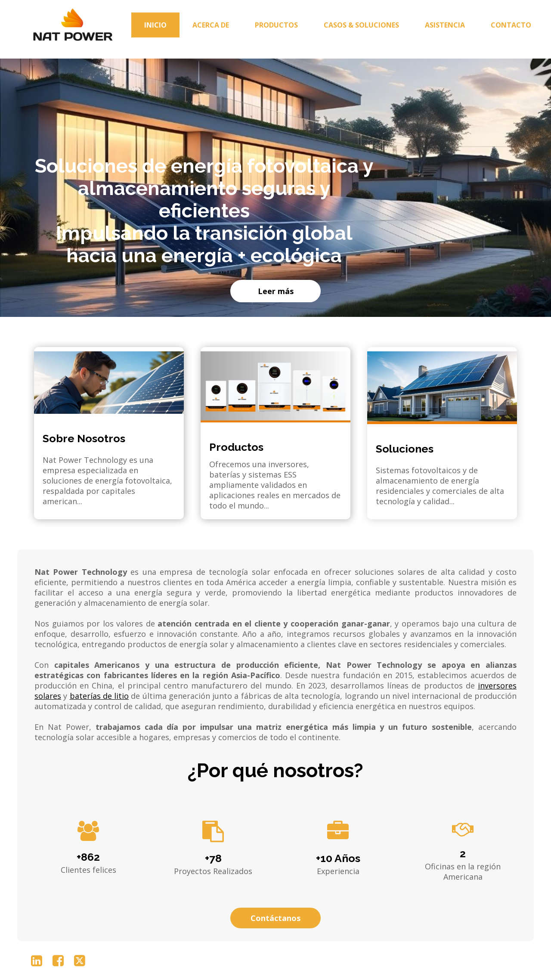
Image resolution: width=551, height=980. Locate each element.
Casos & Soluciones (361, 25)
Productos (276, 25)
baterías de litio (99, 696)
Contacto (511, 25)
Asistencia (445, 25)
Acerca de (211, 25)
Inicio (155, 25)
